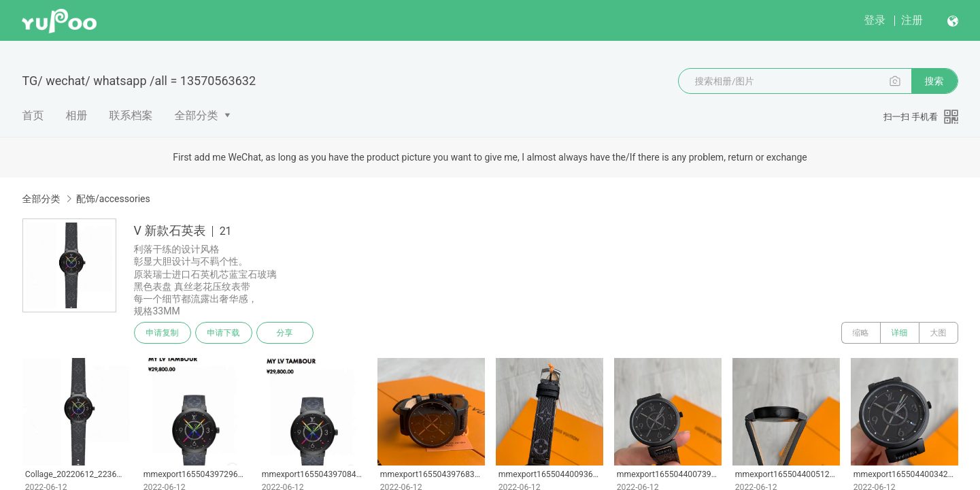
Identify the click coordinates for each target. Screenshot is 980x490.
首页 (33, 115)
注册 (912, 20)
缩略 (861, 333)
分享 (285, 333)
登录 (875, 20)
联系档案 (131, 115)
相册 (77, 115)
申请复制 (163, 333)
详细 (900, 333)
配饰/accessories (113, 199)
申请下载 (224, 333)
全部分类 (197, 115)
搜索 (934, 81)
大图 (939, 333)
